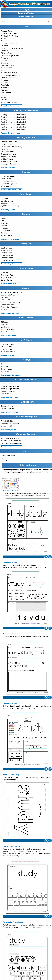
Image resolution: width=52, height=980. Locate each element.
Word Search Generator (10, 438)
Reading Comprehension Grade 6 (13, 129)
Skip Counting (6, 92)
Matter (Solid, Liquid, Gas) (11, 302)
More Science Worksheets (11, 313)
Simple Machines (7, 305)
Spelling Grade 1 (7, 248)
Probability (5, 87)
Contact (4, 461)
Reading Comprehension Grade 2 (13, 119)
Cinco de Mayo (6, 369)
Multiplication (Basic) (9, 73)
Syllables (4, 233)
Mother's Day (6, 371)
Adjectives (5, 223)
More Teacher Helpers (9, 412)
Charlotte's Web (7, 275)
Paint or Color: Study (11, 775)
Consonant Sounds (8, 176)
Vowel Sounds (6, 179)
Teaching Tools (7, 406)
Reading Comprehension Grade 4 (13, 124)
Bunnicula (5, 273)
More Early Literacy (8, 210)
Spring (4, 364)
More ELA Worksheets (9, 167)
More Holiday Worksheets (11, 375)
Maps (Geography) (8, 329)
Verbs (3, 221)
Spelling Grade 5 (7, 258)
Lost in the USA (7, 394)
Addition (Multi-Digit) (9, 33)
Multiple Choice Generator (11, 441)
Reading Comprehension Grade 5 (13, 127)
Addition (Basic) (7, 31)
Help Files (5, 458)
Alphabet (4, 199)
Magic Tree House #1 (9, 278)
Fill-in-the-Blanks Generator (12, 443)
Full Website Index (8, 456)
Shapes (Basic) (6, 426)
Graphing (5, 63)
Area (3, 41)
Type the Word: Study (11, 846)
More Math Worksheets (10, 106)
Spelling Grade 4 (7, 255)
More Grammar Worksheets (12, 239)
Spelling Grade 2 (7, 250)
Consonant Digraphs (9, 184)
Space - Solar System (9, 307)
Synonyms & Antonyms (10, 156)
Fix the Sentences (8, 152)
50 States (4, 322)
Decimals (4, 51)
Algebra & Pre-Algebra (9, 36)
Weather (4, 310)
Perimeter (5, 83)
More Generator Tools (9, 447)
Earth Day (5, 366)
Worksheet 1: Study (10, 491)
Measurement (6, 68)
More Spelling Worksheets (11, 264)
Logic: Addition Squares (10, 386)
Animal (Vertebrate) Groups (11, 292)
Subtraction (5, 95)
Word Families (6, 186)
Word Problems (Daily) (9, 102)
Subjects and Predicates (10, 235)
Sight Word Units (7, 203)
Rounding (5, 90)
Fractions (4, 58)
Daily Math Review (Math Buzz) (13, 48)
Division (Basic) (7, 53)
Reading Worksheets (9, 142)
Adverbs (4, 226)
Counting (5, 46)
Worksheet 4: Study (10, 703)
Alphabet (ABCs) (7, 421)
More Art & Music (8, 355)
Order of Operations (9, 78)
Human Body (6, 300)
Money (4, 70)
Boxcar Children (7, 280)
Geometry (5, 60)
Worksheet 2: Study (10, 562)
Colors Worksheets (8, 344)
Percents (4, 80)
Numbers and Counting (10, 423)
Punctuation (6, 231)
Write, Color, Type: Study (13, 922)
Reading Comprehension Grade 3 (13, 122)
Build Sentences (7, 201)
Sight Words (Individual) (10, 206)
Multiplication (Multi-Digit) (11, 75)
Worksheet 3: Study (10, 634)
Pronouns (5, 228)
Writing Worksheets (9, 164)
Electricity (5, 297)
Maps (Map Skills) (8, 332)
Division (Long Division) (10, 56)
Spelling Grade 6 (7, 260)
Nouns (4, 218)
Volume (4, 100)
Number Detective (8, 391)
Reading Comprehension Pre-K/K (13, 115)
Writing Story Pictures (9, 161)
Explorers (5, 324)
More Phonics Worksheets (11, 190)
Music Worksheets (8, 352)
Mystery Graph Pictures (10, 389)
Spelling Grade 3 (7, 253)
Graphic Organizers (8, 154)
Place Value (5, 85)
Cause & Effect (6, 144)
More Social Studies (8, 335)
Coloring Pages (7, 347)
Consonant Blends (8, 181)
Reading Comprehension (10, 133)
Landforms (5, 327)
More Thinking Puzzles (10, 397)
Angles (4, 38)
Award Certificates (8, 409)
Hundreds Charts (7, 65)
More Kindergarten (8, 430)
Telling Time (6, 97)
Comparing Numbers (9, 43)
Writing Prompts (7, 159)
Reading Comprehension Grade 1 (13, 117)
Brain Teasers (6, 384)
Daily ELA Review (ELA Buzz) (11, 147)
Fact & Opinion (6, 149)
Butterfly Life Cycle (8, 295)
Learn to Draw (6, 349)
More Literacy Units (9, 284)
